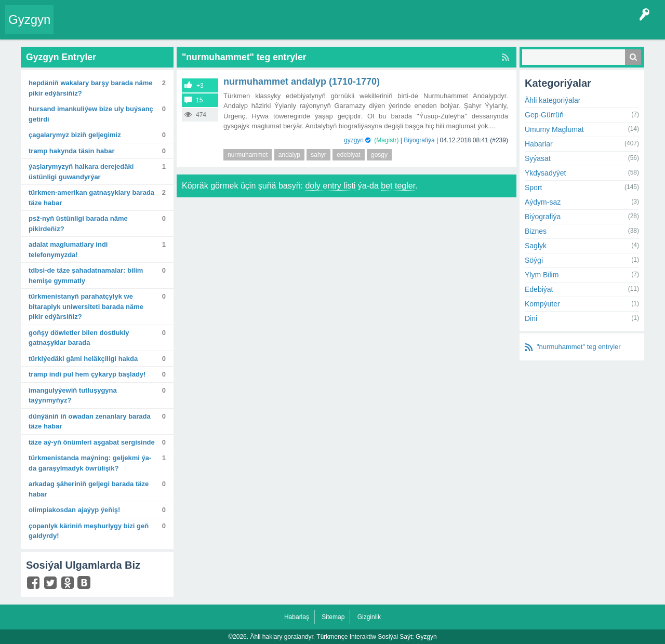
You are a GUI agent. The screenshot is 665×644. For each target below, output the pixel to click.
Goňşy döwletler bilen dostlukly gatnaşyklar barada (79, 338)
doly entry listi (330, 186)
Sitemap (333, 617)
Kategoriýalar (218, 28)
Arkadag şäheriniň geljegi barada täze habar (89, 489)
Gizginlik (369, 617)
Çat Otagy (370, 28)
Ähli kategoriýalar (553, 100)
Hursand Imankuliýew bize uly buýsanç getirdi (91, 114)
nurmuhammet (248, 155)
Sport (533, 187)
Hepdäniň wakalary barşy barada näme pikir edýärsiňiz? (90, 88)
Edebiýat (539, 289)
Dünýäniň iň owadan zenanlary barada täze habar (90, 421)
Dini (531, 318)
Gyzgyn (29, 19)
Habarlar (539, 144)
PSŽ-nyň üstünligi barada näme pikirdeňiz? (78, 224)
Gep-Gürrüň (544, 115)
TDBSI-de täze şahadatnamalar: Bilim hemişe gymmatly (86, 276)
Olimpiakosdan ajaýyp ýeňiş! (74, 510)
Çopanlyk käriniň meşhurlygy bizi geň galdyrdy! (89, 531)
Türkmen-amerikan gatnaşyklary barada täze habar (91, 198)
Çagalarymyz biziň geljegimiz (75, 135)
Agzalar (259, 28)
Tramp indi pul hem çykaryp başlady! (87, 374)
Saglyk (536, 246)
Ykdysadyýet (545, 173)
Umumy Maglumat (554, 129)
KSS (335, 28)
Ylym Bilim (542, 275)
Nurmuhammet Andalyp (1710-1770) (302, 82)
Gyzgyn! (145, 28)
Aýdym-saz (543, 202)
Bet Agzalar (297, 28)
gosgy (379, 155)
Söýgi (534, 260)
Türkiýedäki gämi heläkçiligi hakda (83, 359)
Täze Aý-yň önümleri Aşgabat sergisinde (92, 442)
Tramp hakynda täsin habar (71, 151)
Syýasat (538, 158)
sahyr (318, 155)
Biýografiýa (419, 140)
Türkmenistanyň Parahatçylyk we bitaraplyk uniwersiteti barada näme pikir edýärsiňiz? (86, 306)
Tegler (178, 28)
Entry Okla (76, 28)
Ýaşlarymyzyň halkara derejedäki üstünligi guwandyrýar (81, 172)
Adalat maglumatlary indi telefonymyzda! (68, 250)
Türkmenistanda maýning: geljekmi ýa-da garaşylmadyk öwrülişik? (90, 463)
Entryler (113, 28)
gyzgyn (354, 140)
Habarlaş (297, 617)
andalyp (289, 155)
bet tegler (398, 186)
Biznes (536, 231)
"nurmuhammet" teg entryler (579, 347)
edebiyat (348, 155)
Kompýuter (542, 304)
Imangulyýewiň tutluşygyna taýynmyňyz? (73, 395)
